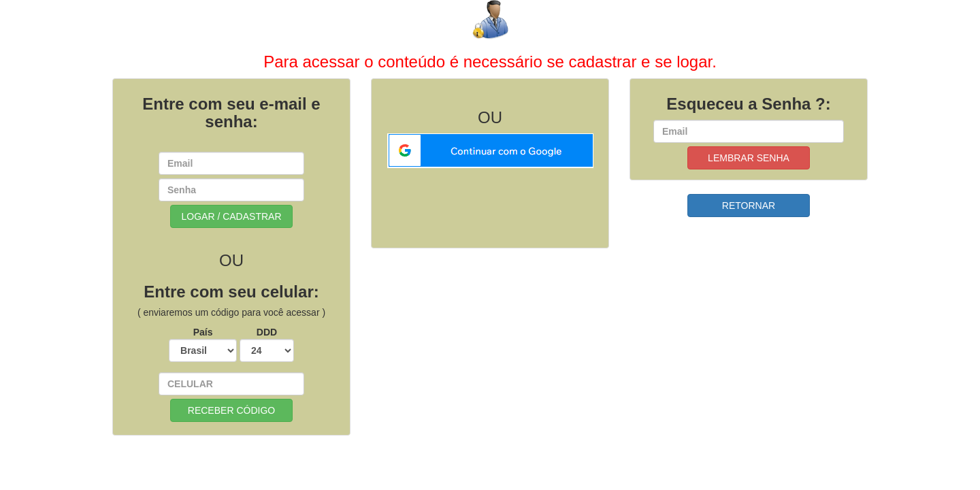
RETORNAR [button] (749, 206)
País (203, 344)
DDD (267, 344)
